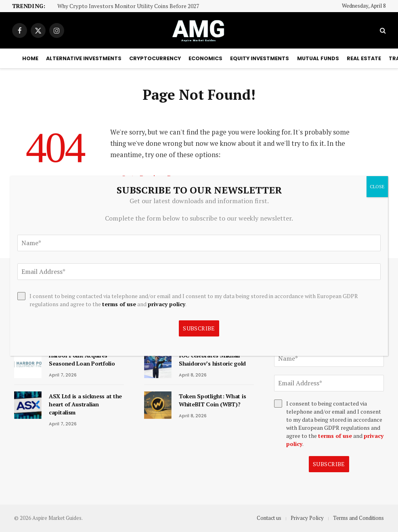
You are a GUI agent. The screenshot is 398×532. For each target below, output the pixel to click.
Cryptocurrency (155, 58)
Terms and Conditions (358, 518)
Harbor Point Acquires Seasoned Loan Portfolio (82, 359)
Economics (205, 58)
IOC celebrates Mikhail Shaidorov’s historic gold (212, 359)
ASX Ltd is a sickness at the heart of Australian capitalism (85, 404)
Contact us (269, 518)
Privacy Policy (307, 518)
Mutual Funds (318, 58)
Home (30, 58)
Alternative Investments (84, 58)
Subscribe (329, 464)
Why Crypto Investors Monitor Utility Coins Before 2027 (128, 6)
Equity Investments (260, 58)
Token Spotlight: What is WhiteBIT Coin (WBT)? (212, 400)
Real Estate (364, 58)
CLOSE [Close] (377, 186)
